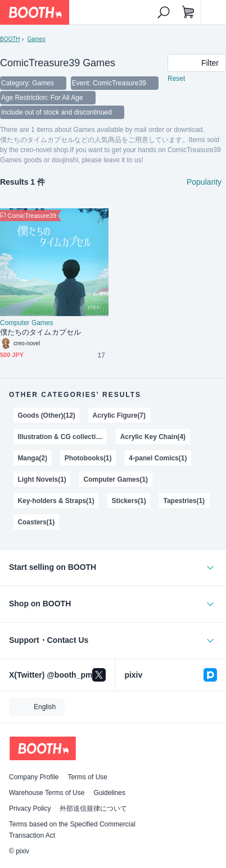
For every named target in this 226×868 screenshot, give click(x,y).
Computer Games (26, 323)
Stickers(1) (129, 501)
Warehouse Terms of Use (47, 793)
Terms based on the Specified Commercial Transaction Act (72, 830)
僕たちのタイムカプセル (40, 332)
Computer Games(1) (116, 479)
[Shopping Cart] (188, 12)
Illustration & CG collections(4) (62, 437)
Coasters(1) (36, 522)
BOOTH (10, 39)
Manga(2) (32, 458)
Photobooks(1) (88, 458)
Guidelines (109, 793)
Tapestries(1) (184, 501)
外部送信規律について (93, 808)
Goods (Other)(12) (46, 415)
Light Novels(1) (42, 479)
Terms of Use (87, 777)
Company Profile (34, 777)
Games (36, 39)
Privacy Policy (30, 808)
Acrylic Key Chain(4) (153, 437)
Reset (176, 79)
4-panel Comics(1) (158, 458)
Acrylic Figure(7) (119, 415)
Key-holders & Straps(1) (56, 501)
